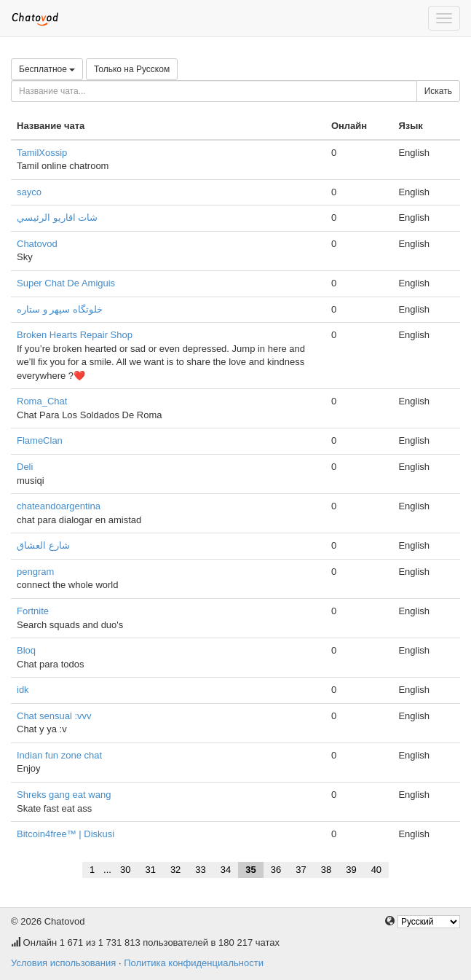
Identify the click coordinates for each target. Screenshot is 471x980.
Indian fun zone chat (59, 755)
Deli (25, 467)
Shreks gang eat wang (64, 795)
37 (301, 870)
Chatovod (37, 244)
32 (175, 870)
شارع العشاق (43, 545)
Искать (438, 91)
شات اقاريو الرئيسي (57, 217)
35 (250, 870)
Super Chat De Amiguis (66, 283)
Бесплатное (47, 69)
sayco (29, 192)
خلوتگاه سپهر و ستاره (60, 309)
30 (125, 870)
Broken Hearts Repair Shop (75, 335)
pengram (35, 572)
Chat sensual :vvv (54, 716)
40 (376, 870)
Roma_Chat (42, 401)
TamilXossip (42, 153)
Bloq (26, 650)
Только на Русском (132, 69)
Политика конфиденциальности (194, 963)
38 (326, 870)
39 (351, 870)
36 (276, 870)
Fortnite (33, 611)
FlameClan (40, 440)
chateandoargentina (59, 506)
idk (23, 690)
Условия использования (63, 963)
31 (150, 870)
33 (200, 870)
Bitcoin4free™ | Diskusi (66, 834)
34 (226, 870)
